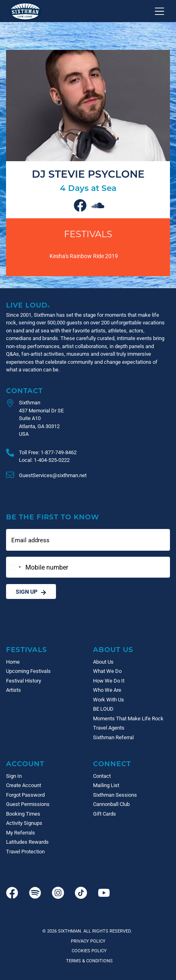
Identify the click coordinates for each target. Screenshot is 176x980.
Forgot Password (25, 795)
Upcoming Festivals (28, 671)
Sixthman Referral (113, 737)
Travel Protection (25, 851)
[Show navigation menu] (159, 11)
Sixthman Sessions (115, 795)
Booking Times (23, 814)
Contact (24, 391)
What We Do (107, 671)
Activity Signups (24, 823)
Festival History (24, 681)
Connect (112, 764)
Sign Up (31, 591)
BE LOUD (103, 709)
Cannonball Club (111, 804)
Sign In (14, 776)
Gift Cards (105, 814)
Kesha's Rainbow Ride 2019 (84, 256)
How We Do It (109, 681)
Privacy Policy (88, 941)
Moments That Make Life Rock (128, 718)
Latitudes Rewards (27, 842)
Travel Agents (109, 728)
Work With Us (109, 699)
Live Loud (28, 305)
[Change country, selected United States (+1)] (15, 567)
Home (13, 662)
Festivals (88, 234)
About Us (113, 649)
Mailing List (106, 785)
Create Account (24, 785)
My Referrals (21, 832)
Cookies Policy (88, 950)
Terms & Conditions (88, 961)
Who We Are (107, 690)
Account (25, 764)
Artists (13, 690)
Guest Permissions (28, 804)
